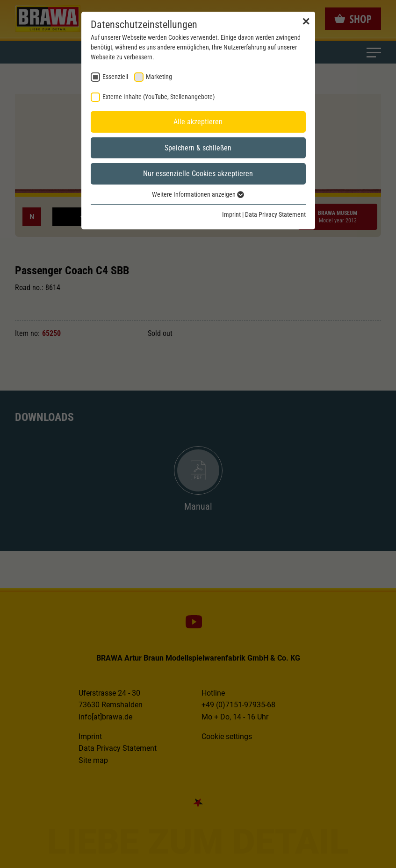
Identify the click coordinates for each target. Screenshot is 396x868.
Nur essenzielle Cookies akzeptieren (198, 174)
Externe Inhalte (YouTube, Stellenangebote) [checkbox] (158, 97)
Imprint (231, 214)
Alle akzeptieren (198, 122)
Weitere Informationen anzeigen (198, 194)
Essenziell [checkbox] (115, 77)
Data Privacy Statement (275, 214)
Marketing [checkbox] (159, 77)
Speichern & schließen (198, 148)
